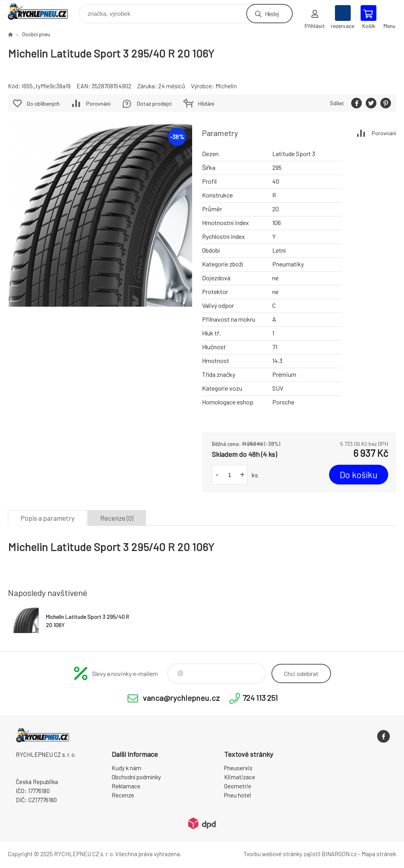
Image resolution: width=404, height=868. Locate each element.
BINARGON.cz (339, 854)
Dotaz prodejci (154, 103)
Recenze (123, 795)
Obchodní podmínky (136, 777)
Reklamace (126, 786)
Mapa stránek (379, 854)
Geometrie (238, 786)
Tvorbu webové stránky (273, 854)
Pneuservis (238, 768)
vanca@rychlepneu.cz (181, 698)
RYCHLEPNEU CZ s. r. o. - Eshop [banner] (43, 12)
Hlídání (206, 103)
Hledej (272, 14)
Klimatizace (240, 777)
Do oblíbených (43, 103)
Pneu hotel (238, 795)
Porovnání (384, 133)
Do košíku (359, 475)
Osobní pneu (36, 34)
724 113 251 (260, 698)
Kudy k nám (126, 768)
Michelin (226, 86)
